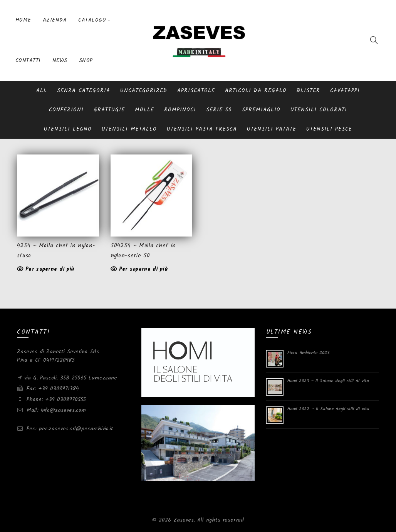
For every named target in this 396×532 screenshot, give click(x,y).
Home (23, 20)
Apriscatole (196, 91)
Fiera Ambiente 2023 (308, 353)
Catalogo (92, 20)
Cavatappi (345, 91)
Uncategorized (144, 91)
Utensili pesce (329, 129)
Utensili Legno (68, 129)
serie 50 (219, 110)
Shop (86, 60)
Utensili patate (272, 129)
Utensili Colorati (319, 110)
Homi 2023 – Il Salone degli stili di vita (328, 381)
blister (308, 91)
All (42, 91)
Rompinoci (180, 110)
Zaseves (184, 520)
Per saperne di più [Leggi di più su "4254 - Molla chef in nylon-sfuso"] (50, 269)
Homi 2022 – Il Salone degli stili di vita (328, 409)
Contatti (28, 60)
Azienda (55, 20)
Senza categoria (84, 91)
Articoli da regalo (256, 91)
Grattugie (109, 110)
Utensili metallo (129, 129)
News (60, 60)
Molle (144, 110)
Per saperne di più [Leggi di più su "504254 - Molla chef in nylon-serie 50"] (143, 269)
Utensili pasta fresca (202, 129)
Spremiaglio (261, 110)
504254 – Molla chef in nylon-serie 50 (143, 251)
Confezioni (66, 110)
